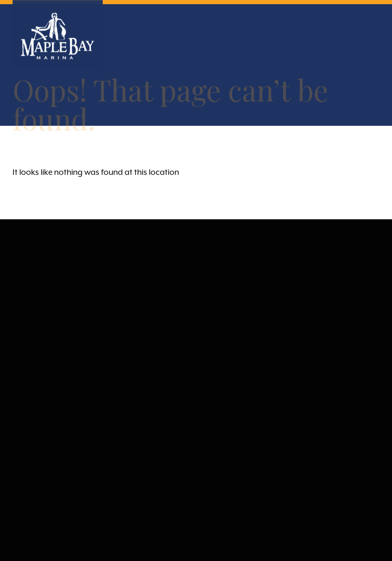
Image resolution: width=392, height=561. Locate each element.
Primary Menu (372, 22)
